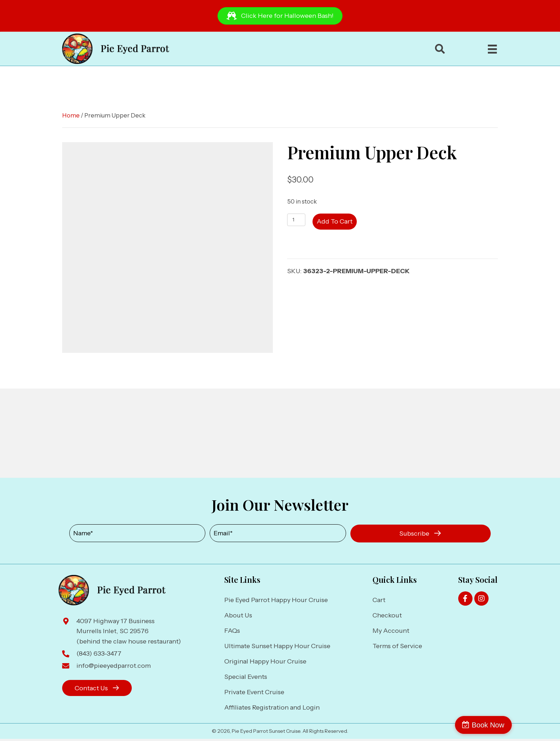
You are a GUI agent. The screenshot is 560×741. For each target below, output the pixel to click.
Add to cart (335, 221)
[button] (421, 534)
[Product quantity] (296, 220)
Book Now (529, 725)
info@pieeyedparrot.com (114, 666)
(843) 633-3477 (99, 654)
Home (71, 115)
